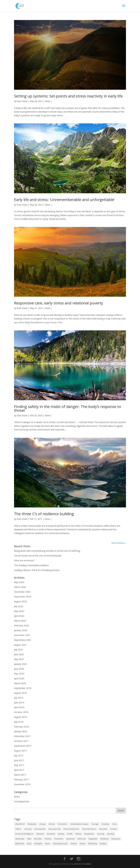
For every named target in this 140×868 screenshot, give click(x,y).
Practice (48, 839)
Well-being (92, 844)
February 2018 (22, 727)
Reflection (82, 839)
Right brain (20, 844)
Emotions (40, 834)
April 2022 (19, 616)
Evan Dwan (22, 101)
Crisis (114, 824)
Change (42, 824)
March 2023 (20, 587)
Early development (71, 829)
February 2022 (22, 625)
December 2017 (22, 736)
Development (40, 829)
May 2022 (19, 611)
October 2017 (21, 741)
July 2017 (19, 755)
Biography (32, 824)
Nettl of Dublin (83, 864)
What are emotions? (24, 560)
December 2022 (22, 592)
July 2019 (19, 698)
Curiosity (28, 829)
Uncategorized (22, 801)
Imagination (89, 834)
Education (103, 829)
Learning (101, 834)
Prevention (59, 839)
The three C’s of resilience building (44, 514)
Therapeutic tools (60, 844)
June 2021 (19, 654)
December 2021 (22, 635)
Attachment (20, 824)
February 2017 (22, 779)
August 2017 (20, 751)
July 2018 (19, 722)
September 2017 (23, 746)
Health (70, 834)
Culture (18, 829)
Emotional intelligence (24, 834)
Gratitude (51, 834)
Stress (47, 844)
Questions (70, 839)
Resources (116, 839)
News (48, 101)
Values (82, 844)
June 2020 (19, 669)
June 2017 (19, 760)
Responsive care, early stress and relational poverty (59, 303)
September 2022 (23, 597)
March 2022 (20, 621)
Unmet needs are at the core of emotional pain (38, 556)
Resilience (104, 839)
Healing (61, 834)
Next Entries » (119, 543)
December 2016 (22, 784)
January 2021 (21, 664)
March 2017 (20, 775)
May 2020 (19, 674)
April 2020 (19, 678)
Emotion (114, 829)
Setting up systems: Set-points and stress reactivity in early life (68, 96)
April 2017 (19, 770)
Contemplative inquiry (79, 824)
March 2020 (20, 683)
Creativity (105, 824)
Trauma (74, 844)
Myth (29, 839)
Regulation (93, 839)
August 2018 (20, 717)
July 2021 (19, 650)
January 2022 (21, 630)
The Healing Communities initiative (31, 565)
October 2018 (21, 712)
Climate (52, 824)
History (78, 834)
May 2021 (19, 659)
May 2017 (19, 765)
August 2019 (20, 693)
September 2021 (23, 640)
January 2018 (21, 731)
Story (29, 844)
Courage (95, 824)
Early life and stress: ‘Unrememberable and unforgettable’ (64, 200)
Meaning (111, 834)
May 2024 (19, 582)
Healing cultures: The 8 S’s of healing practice (37, 570)
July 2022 (19, 606)
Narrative (38, 839)
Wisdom (103, 844)
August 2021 (20, 645)
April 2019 (19, 707)
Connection (62, 824)
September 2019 (23, 688)
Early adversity (55, 829)
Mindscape (20, 839)
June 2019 (19, 702)
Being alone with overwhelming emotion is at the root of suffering (47, 551)
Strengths (38, 844)
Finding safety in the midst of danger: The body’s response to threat (68, 408)
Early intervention (89, 829)
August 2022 (20, 601)
